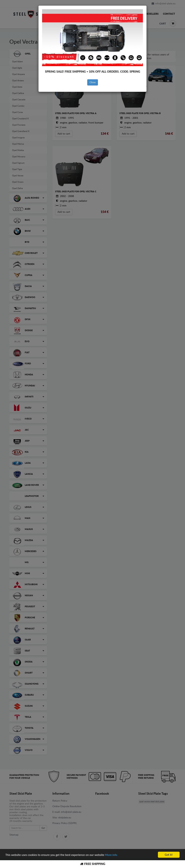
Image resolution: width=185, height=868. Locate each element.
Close (93, 82)
